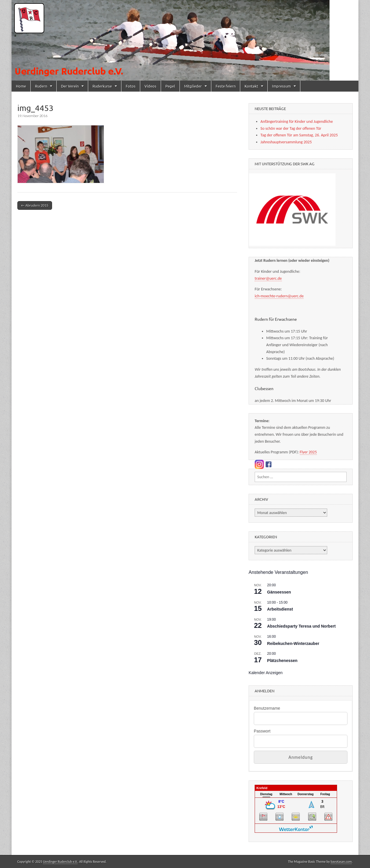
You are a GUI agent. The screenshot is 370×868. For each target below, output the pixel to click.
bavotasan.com (341, 862)
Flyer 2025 (308, 452)
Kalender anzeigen (266, 673)
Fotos (131, 86)
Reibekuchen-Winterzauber (293, 643)
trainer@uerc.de (268, 278)
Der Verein (70, 86)
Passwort (262, 731)
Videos (150, 86)
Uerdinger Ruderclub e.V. (60, 862)
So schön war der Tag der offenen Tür (291, 128)
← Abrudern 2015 (35, 205)
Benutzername (267, 708)
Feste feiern (226, 86)
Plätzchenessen (282, 661)
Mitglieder (193, 86)
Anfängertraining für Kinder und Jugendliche (297, 122)
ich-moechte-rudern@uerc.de (279, 296)
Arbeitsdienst (280, 609)
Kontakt (251, 86)
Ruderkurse (102, 86)
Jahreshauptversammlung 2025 (286, 142)
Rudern (41, 86)
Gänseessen (279, 592)
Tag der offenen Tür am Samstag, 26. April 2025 (299, 135)
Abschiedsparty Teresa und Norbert (301, 626)
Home (21, 86)
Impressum (281, 86)
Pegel (170, 86)
